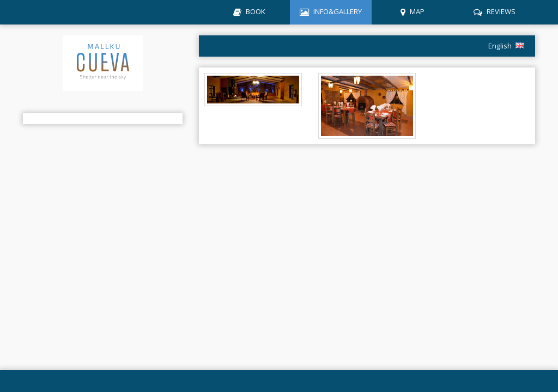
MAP (417, 11)
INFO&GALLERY (338, 11)
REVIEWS (501, 11)
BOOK (256, 11)
